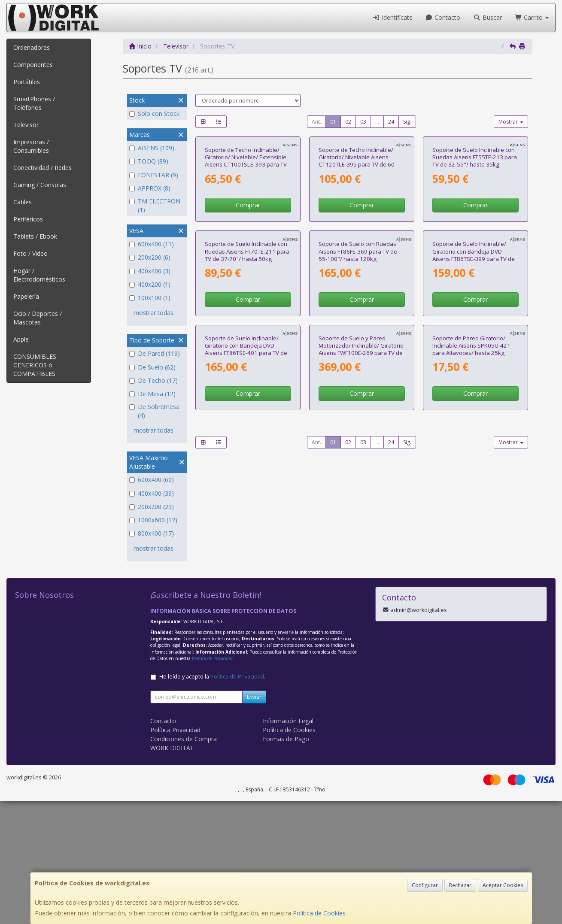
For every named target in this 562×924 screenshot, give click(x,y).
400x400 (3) (150, 271)
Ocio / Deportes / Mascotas (38, 318)
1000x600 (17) (153, 520)
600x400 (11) (152, 244)
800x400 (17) (152, 533)
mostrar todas (153, 313)
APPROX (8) (150, 188)
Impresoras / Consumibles (31, 146)
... (377, 122)
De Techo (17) (153, 380)
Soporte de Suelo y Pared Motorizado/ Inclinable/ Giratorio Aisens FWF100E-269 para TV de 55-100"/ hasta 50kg (361, 591)
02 (348, 122)
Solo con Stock (154, 114)
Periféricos (28, 219)
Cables (23, 202)
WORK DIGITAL (172, 871)
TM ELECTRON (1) (155, 205)
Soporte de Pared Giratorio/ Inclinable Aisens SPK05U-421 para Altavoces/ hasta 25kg (471, 588)
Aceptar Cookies (503, 885)
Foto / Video (30, 253)
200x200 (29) (152, 507)
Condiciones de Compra (184, 862)
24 (391, 122)
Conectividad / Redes (43, 168)
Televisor (26, 125)
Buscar (488, 17)
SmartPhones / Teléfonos (34, 103)
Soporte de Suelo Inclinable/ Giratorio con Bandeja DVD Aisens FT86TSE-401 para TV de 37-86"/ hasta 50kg (246, 591)
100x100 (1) (150, 298)
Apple (21, 339)
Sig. (407, 122)
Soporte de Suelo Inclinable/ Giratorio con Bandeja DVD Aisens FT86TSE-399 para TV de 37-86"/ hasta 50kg (474, 417)
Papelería (26, 296)
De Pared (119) (155, 353)
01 (333, 122)
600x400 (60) (152, 480)
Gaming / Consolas (40, 185)
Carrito (532, 17)
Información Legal (288, 844)
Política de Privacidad (213, 782)
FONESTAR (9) (154, 175)
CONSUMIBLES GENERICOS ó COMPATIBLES (35, 365)
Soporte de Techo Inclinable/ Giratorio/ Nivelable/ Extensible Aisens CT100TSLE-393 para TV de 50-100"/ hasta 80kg (246, 242)
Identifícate (392, 17)
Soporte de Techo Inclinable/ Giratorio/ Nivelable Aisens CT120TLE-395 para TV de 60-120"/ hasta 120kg (357, 242)
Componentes (33, 65)
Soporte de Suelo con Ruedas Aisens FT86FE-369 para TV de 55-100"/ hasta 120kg (358, 413)
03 (363, 122)
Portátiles (27, 82)
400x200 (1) (150, 284)
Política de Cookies (319, 913)
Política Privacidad (175, 853)
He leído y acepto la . (212, 800)
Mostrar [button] (511, 122)
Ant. (316, 122)
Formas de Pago (286, 862)
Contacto (443, 17)
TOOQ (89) (149, 161)
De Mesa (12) (152, 394)
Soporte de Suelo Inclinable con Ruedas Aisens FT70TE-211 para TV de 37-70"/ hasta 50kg (247, 413)
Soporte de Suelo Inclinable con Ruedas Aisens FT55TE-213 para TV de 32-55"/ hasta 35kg (475, 238)
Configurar (425, 885)
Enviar (254, 820)
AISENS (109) (152, 148)
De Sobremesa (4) (154, 411)
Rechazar (460, 885)
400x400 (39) (152, 493)
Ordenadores (32, 47)
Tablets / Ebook (35, 236)
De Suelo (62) (152, 367)
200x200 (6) (150, 257)
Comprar (248, 286)
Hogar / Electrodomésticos (39, 275)
